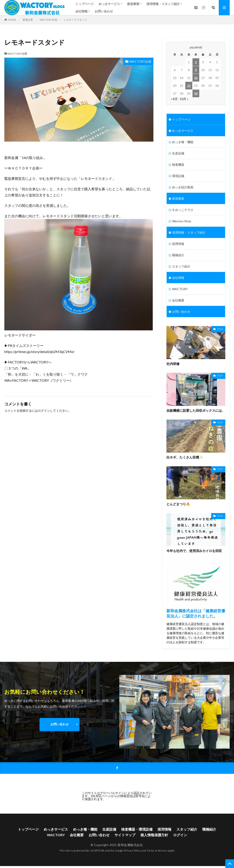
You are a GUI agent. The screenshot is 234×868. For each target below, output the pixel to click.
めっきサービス (109, 4)
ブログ (220, 329)
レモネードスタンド (75, 20)
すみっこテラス (183, 210)
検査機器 (178, 165)
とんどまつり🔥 (178, 504)
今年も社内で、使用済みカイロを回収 (194, 551)
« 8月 (174, 99)
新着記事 (28, 20)
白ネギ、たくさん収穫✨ (185, 457)
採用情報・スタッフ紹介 (163, 4)
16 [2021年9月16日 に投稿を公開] (196, 78)
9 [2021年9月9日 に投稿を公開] (196, 70)
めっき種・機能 (183, 142)
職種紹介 (178, 255)
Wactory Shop (182, 221)
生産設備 (178, 153)
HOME (12, 20)
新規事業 (133, 4)
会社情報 (81, 11)
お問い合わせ (104, 11)
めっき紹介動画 (183, 187)
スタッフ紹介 (181, 266)
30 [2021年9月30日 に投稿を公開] (196, 93)
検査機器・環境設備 (137, 829)
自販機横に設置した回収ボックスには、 (196, 410)
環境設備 (178, 176)
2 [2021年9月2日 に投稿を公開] (196, 62)
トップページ (85, 4)
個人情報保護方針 (154, 835)
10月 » (184, 99)
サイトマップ (125, 835)
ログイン (44, 411)
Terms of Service (157, 850)
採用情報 (178, 244)
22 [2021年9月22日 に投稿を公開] (189, 86)
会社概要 (178, 300)
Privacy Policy (133, 850)
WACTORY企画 (48, 20)
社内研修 (173, 364)
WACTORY (180, 289)
